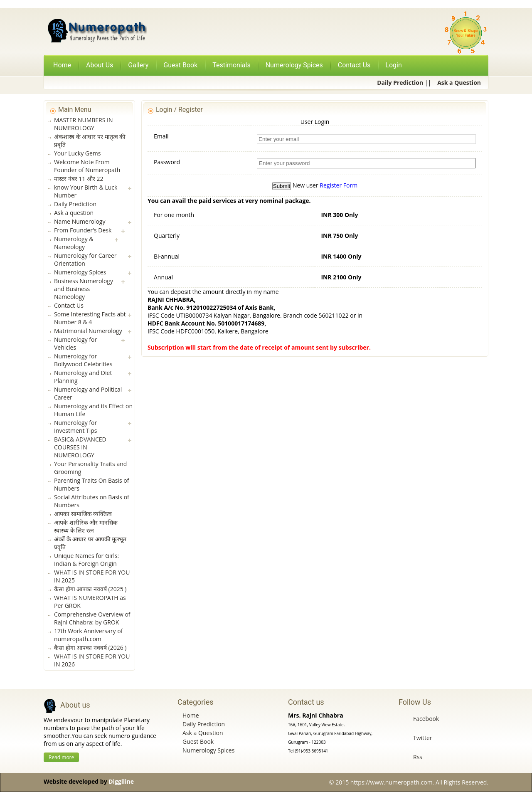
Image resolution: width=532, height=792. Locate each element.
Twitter (423, 738)
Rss (418, 757)
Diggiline (121, 781)
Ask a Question (203, 733)
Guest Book (198, 741)
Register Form (339, 185)
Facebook (426, 719)
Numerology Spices (208, 750)
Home (62, 65)
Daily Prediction (204, 724)
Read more (61, 757)
